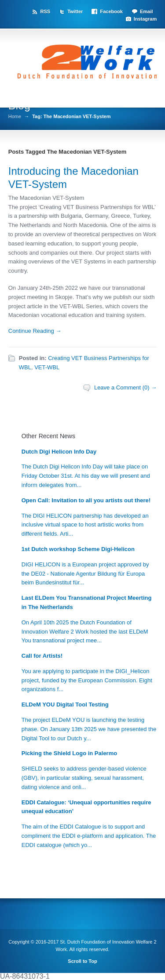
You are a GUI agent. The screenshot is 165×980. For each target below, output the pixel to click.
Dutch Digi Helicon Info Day (59, 452)
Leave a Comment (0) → (125, 387)
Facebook (111, 11)
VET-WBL (47, 367)
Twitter (75, 11)
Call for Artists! (42, 656)
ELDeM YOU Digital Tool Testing (65, 704)
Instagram (145, 19)
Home (15, 117)
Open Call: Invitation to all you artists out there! (86, 500)
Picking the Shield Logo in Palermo (69, 753)
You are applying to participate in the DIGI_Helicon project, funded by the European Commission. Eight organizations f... (87, 680)
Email (146, 11)
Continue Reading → (35, 331)
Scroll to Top (82, 961)
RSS (45, 11)
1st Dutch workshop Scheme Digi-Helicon (78, 549)
